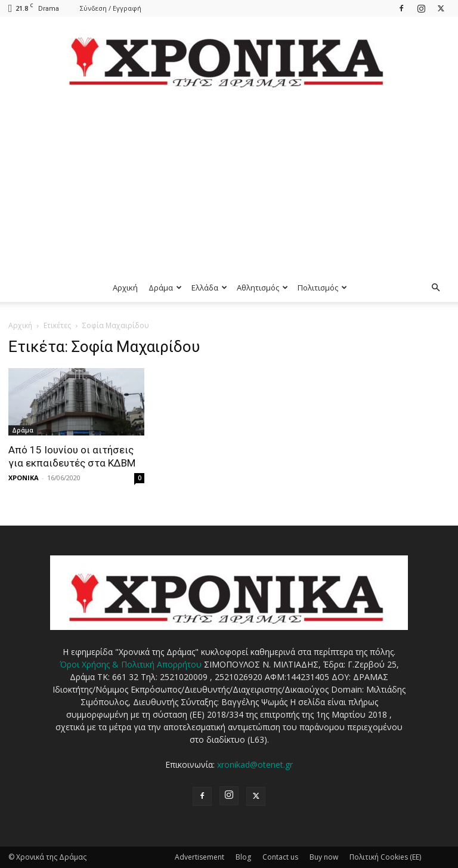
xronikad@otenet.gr (255, 764)
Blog (243, 857)
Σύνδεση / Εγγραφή (111, 8)
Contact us (280, 857)
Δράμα (165, 288)
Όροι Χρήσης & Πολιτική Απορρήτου (131, 664)
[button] (435, 288)
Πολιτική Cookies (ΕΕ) (385, 857)
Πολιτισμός (322, 288)
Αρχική (125, 288)
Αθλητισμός (262, 288)
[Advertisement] (229, 184)
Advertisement (199, 857)
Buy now (324, 857)
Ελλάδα (209, 288)
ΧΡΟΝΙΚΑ (24, 478)
